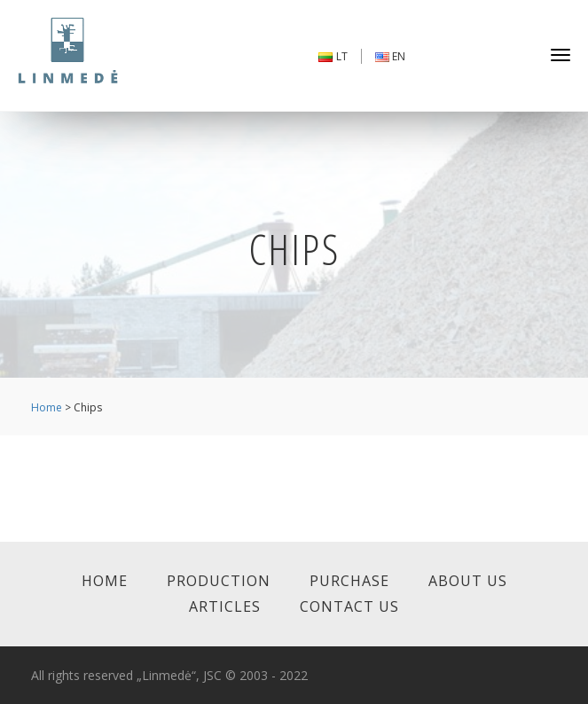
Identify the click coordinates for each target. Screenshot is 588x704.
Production (219, 581)
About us (468, 581)
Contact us (349, 606)
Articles (225, 606)
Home (47, 407)
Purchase (349, 581)
